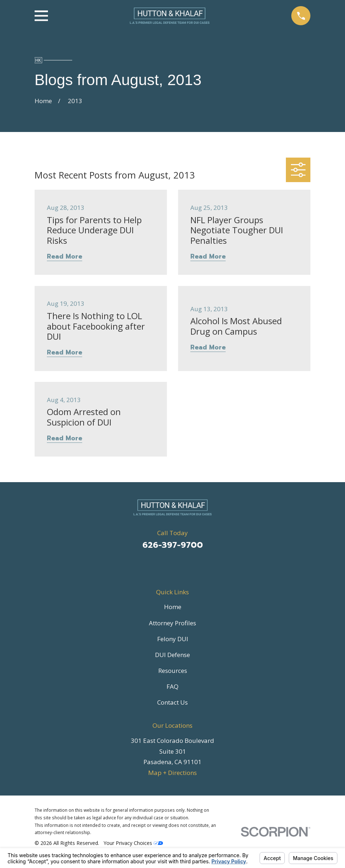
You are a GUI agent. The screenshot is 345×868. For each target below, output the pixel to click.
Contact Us (172, 702)
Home (173, 607)
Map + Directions (172, 773)
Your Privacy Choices (133, 843)
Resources (173, 671)
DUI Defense (172, 655)
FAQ (172, 686)
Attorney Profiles (172, 623)
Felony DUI (173, 639)
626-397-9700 (173, 545)
